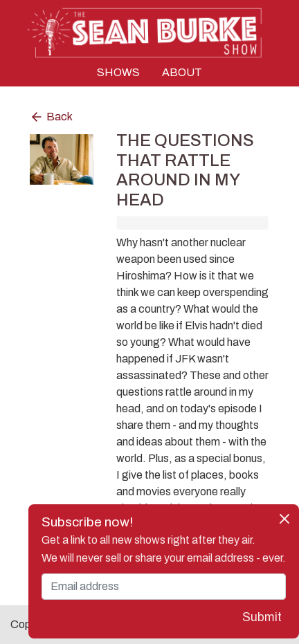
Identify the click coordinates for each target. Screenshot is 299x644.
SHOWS (118, 72)
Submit (262, 617)
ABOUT (182, 72)
